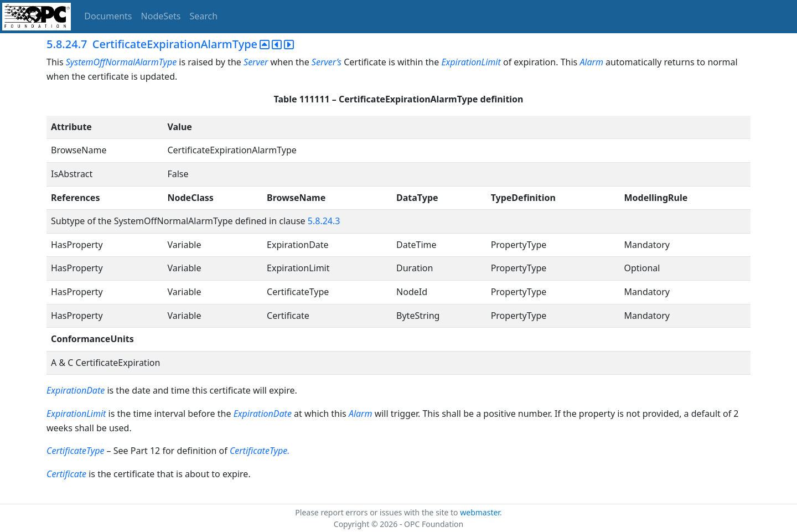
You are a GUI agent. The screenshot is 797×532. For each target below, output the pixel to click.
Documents (108, 16)
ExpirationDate (76, 390)
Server (256, 62)
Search (204, 16)
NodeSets (161, 16)
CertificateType (75, 451)
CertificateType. (260, 451)
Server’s (327, 62)
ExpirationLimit (471, 62)
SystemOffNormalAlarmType (121, 62)
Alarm (591, 62)
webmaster (480, 512)
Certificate (66, 474)
